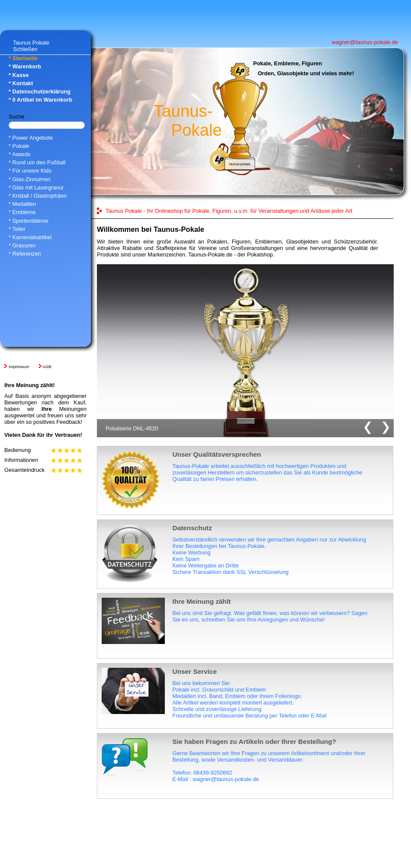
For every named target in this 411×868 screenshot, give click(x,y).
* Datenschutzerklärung (40, 91)
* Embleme (22, 212)
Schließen (25, 49)
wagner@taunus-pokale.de (365, 42)
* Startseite (23, 58)
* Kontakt (21, 83)
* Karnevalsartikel (30, 237)
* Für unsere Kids (30, 171)
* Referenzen (25, 254)
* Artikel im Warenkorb (40, 100)
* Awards (19, 154)
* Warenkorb (25, 66)
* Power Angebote (31, 138)
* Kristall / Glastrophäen (38, 196)
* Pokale (19, 146)
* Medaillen (22, 204)
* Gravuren (22, 245)
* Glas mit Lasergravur (36, 187)
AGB (47, 367)
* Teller (17, 229)
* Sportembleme (29, 221)
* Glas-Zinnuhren (30, 179)
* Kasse (19, 75)
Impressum (19, 367)
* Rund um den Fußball (37, 162)
